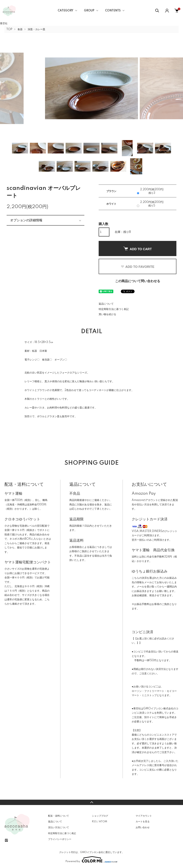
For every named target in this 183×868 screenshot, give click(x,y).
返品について (106, 304)
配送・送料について (59, 816)
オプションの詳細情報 (26, 220)
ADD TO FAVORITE (137, 267)
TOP (9, 29)
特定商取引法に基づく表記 (114, 309)
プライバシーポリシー (60, 839)
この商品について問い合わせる (138, 281)
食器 (20, 29)
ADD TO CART (138, 249)
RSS (94, 822)
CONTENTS (113, 11)
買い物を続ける (107, 314)
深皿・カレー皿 (36, 29)
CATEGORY (65, 11)
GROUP (89, 11)
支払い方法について (59, 827)
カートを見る (143, 822)
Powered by (91, 859)
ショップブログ (100, 816)
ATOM (103, 822)
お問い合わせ (143, 827)
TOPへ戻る (91, 802)
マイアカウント (144, 816)
